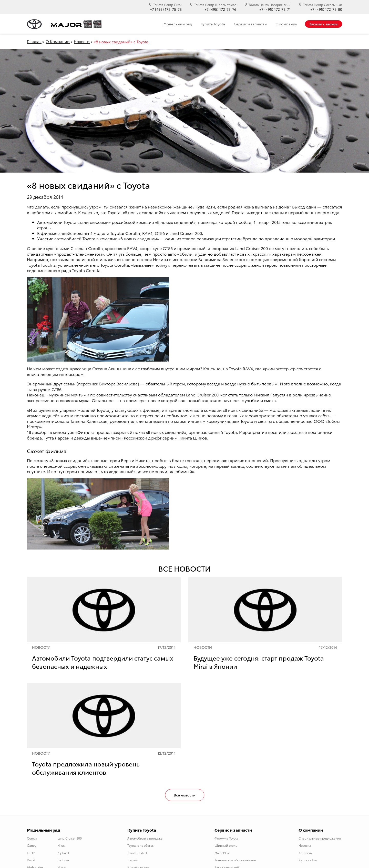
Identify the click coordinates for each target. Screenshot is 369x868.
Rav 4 (31, 860)
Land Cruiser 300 (70, 838)
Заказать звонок (324, 24)
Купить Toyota (213, 24)
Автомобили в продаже (145, 838)
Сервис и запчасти (250, 24)
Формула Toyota (226, 838)
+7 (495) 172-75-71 (275, 9)
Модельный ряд (178, 24)
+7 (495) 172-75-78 (166, 9)
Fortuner (63, 860)
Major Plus (222, 853)
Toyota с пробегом (141, 845)
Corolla (32, 838)
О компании (286, 24)
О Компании (58, 41)
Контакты (305, 853)
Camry (32, 845)
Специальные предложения (320, 838)
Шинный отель (226, 845)
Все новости (185, 795)
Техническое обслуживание (235, 860)
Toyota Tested (137, 853)
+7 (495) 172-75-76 (220, 9)
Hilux (61, 845)
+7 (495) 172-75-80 (326, 9)
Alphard (63, 853)
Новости (82, 41)
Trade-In (133, 860)
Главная (34, 41)
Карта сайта (308, 860)
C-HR (31, 853)
